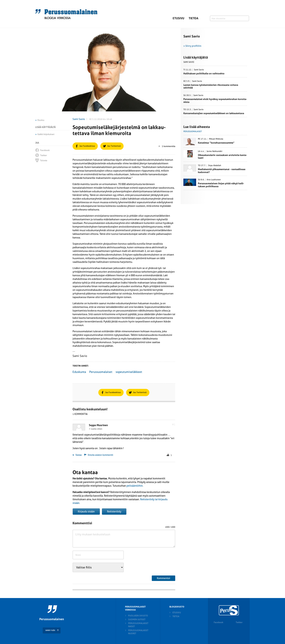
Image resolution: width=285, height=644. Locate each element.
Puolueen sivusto (138, 616)
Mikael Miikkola (216, 139)
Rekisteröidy (114, 512)
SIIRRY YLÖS (50, 630)
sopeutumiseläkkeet (129, 372)
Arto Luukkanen (214, 180)
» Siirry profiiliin (192, 46)
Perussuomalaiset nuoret (138, 632)
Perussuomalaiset (101, 372)
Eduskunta (79, 372)
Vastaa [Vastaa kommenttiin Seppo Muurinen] (77, 455)
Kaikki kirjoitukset (46, 134)
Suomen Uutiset (137, 619)
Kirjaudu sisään (86, 512)
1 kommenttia (167, 146)
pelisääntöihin (135, 486)
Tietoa (193, 18)
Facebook (218, 622)
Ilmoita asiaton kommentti (100, 455)
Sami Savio (79, 119)
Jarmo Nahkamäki (214, 151)
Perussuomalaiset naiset (138, 625)
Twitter (239, 622)
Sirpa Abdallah (215, 166)
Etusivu (178, 18)
